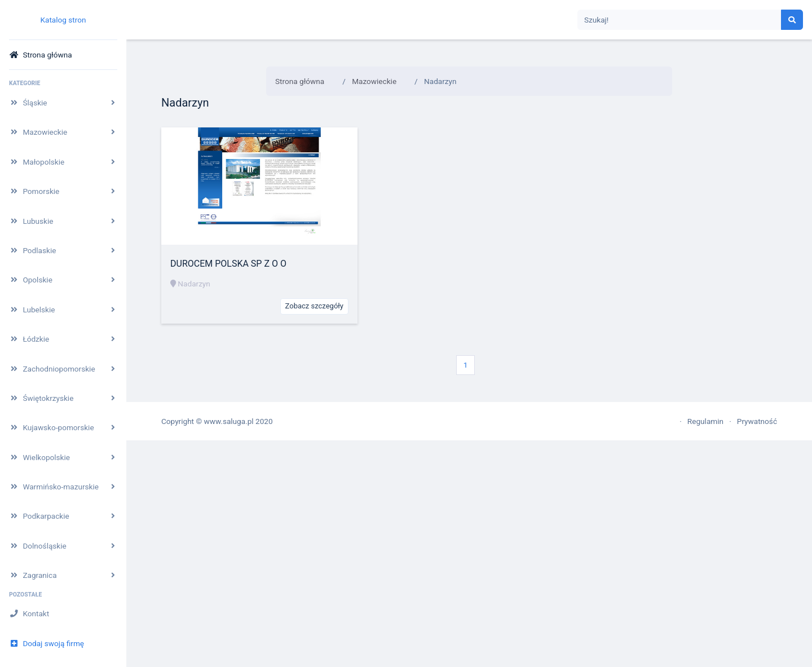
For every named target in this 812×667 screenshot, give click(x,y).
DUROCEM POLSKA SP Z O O (228, 264)
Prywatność (757, 421)
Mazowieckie (374, 81)
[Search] (679, 20)
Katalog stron (63, 20)
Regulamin (705, 421)
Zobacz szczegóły (314, 306)
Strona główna (300, 81)
